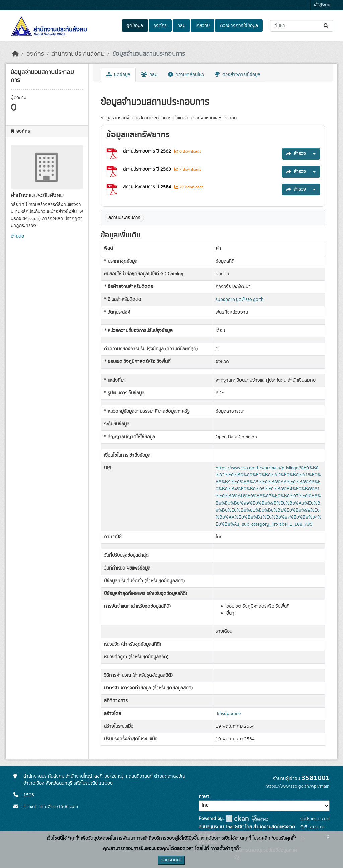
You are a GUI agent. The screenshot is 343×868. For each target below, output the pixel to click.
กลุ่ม (181, 26)
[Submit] (326, 26)
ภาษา (204, 797)
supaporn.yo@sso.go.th (240, 299)
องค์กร (160, 26)
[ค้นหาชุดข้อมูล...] (302, 26)
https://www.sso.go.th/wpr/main (297, 786)
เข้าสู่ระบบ (322, 5)
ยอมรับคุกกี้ (171, 860)
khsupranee (229, 714)
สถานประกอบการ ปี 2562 (148, 151)
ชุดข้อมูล (135, 26)
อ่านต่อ (17, 236)
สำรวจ (296, 154)
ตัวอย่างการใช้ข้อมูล (239, 26)
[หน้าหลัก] (15, 54)
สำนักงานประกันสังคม (78, 54)
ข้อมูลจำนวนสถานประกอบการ (149, 54)
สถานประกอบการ (124, 218)
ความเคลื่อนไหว (186, 75)
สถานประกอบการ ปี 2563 (148, 169)
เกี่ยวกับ (203, 26)
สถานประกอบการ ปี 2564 (148, 187)
